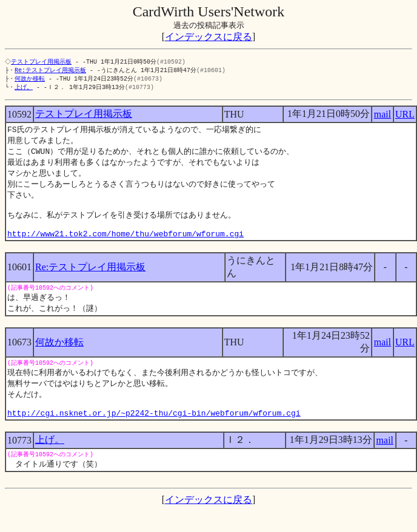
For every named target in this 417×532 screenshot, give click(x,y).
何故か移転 (30, 80)
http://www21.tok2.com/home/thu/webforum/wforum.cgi (125, 246)
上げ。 (24, 89)
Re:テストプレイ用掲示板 (50, 71)
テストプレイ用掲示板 (42, 62)
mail (382, 117)
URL (405, 117)
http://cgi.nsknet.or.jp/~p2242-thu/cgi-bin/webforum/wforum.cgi (154, 433)
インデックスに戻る (208, 37)
